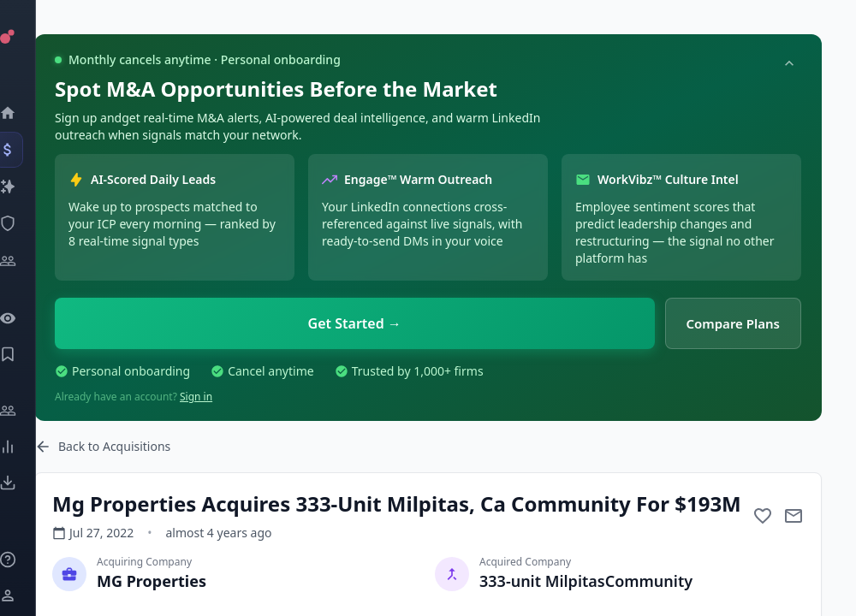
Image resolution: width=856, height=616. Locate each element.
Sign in (196, 397)
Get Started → (355, 323)
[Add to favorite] (763, 516)
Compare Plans (734, 323)
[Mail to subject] (794, 516)
